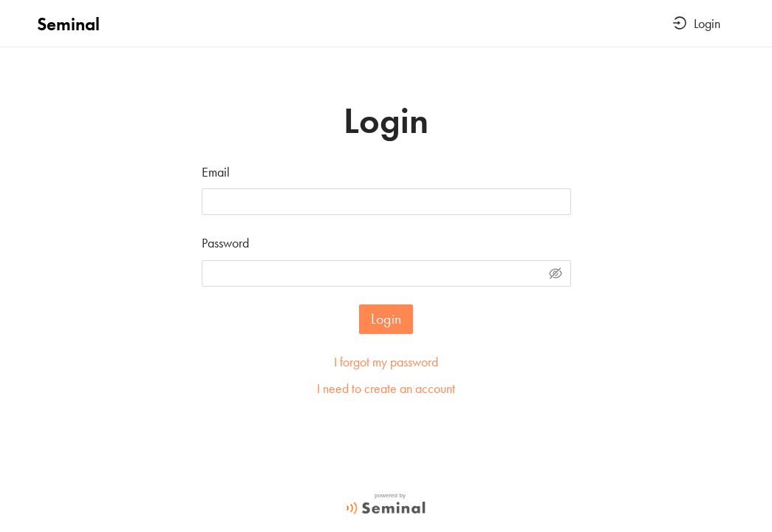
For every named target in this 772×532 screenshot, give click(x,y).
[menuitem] (697, 24)
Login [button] (697, 23)
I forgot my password (386, 362)
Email (216, 172)
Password (225, 243)
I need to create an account (386, 388)
